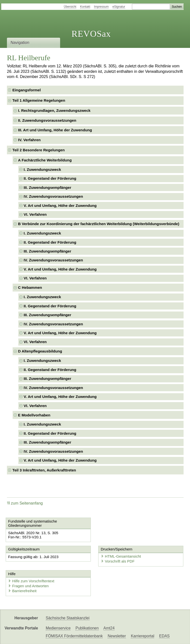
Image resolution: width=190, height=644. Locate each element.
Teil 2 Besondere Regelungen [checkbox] (39, 150)
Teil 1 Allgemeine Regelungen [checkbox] (39, 100)
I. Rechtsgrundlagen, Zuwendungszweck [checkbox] (54, 110)
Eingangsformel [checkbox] (27, 90)
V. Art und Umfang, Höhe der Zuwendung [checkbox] (60, 205)
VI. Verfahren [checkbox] (35, 214)
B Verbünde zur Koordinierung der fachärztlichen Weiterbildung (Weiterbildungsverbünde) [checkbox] (99, 224)
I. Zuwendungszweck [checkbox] (42, 169)
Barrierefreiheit (22, 591)
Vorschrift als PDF (118, 561)
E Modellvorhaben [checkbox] (34, 415)
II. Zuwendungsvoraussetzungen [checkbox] (47, 120)
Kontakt (85, 7)
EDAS (164, 636)
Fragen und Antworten (28, 586)
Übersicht (70, 7)
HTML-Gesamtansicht (121, 556)
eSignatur (119, 7)
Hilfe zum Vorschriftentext (31, 581)
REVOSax (91, 34)
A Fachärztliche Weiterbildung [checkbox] (45, 160)
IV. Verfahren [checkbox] (29, 140)
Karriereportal (142, 636)
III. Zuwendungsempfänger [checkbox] (47, 187)
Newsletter (117, 636)
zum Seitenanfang (25, 503)
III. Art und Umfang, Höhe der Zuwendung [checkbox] (55, 130)
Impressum (101, 7)
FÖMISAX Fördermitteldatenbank (74, 636)
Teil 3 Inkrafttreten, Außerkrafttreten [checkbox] (44, 470)
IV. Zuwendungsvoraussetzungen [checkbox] (53, 196)
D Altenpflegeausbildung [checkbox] (40, 351)
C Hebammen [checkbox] (30, 287)
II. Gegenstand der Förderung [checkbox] (50, 178)
